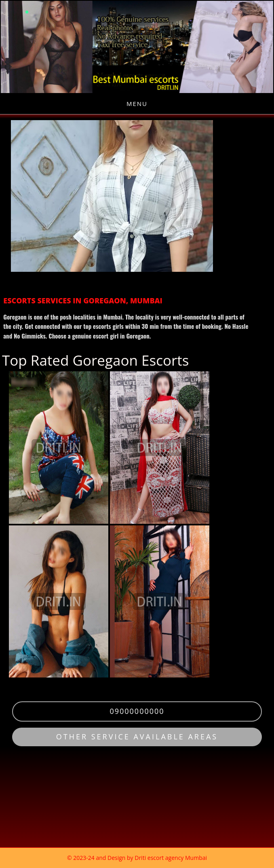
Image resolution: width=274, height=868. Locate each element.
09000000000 (137, 711)
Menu (137, 104)
